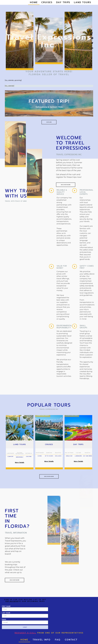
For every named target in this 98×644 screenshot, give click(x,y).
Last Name (6, 613)
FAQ (58, 640)
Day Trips (63, 2)
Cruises (47, 2)
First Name (6, 606)
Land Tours (83, 2)
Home (34, 2)
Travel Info (42, 640)
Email (4, 620)
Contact (71, 640)
